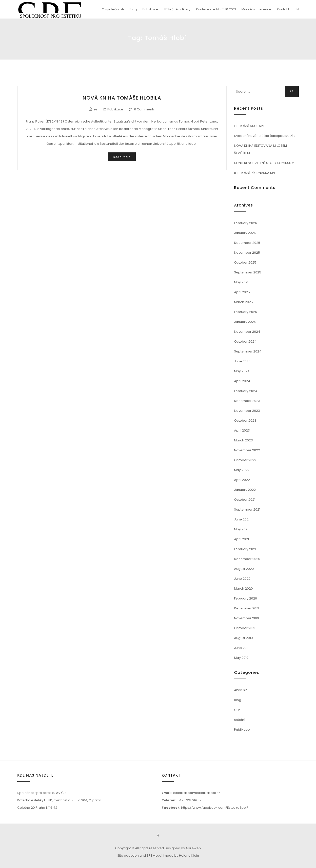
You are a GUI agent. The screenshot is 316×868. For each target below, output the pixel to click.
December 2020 (247, 559)
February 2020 (246, 598)
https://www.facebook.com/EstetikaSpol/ (215, 808)
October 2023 (245, 421)
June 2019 (242, 648)
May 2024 (242, 371)
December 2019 (247, 608)
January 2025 (245, 322)
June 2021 (242, 519)
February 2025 (246, 312)
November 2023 (247, 411)
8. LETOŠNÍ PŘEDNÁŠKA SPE (255, 173)
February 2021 (245, 549)
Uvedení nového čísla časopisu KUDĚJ (265, 136)
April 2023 (242, 430)
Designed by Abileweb (183, 848)
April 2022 (242, 480)
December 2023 (247, 401)
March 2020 (243, 589)
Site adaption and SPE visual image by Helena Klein (158, 856)
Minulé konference (256, 9)
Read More (122, 157)
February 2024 (246, 391)
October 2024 (245, 341)
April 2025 (242, 292)
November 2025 (247, 253)
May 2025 (242, 282)
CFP (237, 710)
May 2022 (242, 470)
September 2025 (248, 272)
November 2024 (247, 332)
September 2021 (247, 509)
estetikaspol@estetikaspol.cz (197, 793)
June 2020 (242, 579)
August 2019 (243, 638)
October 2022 (245, 460)
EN (297, 9)
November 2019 (247, 618)
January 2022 (245, 490)
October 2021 (245, 500)
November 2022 (247, 450)
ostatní (240, 720)
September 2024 (248, 351)
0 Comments (144, 109)
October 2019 (245, 628)
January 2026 (245, 233)
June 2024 (242, 361)
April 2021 (241, 539)
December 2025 (247, 243)
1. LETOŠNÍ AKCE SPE (249, 126)
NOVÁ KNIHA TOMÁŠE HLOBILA (122, 98)
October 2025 (245, 262)
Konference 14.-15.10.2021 (216, 9)
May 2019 (241, 658)
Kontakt (283, 9)
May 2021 (241, 529)
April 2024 (242, 381)
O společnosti (113, 9)
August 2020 (244, 569)
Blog (133, 9)
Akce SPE (241, 690)
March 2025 (243, 302)
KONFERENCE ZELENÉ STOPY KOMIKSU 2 (264, 163)
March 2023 (243, 440)
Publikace (150, 9)
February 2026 (246, 223)
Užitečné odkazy (177, 9)
